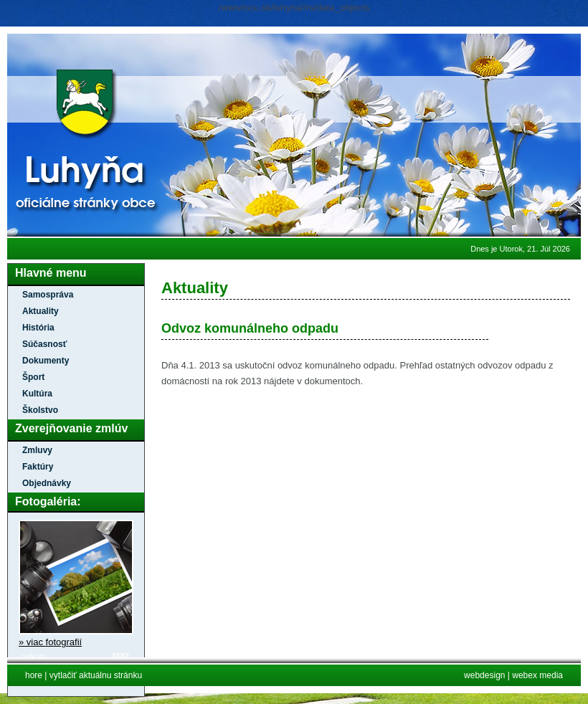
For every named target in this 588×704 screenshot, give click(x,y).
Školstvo (40, 410)
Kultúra (37, 394)
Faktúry (38, 467)
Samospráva (48, 295)
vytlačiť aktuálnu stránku (96, 675)
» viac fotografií (50, 642)
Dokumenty (46, 361)
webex (526, 675)
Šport (33, 377)
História (38, 328)
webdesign (484, 675)
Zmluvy (37, 450)
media (551, 675)
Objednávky (47, 483)
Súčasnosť (44, 344)
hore (34, 675)
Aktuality (41, 311)
